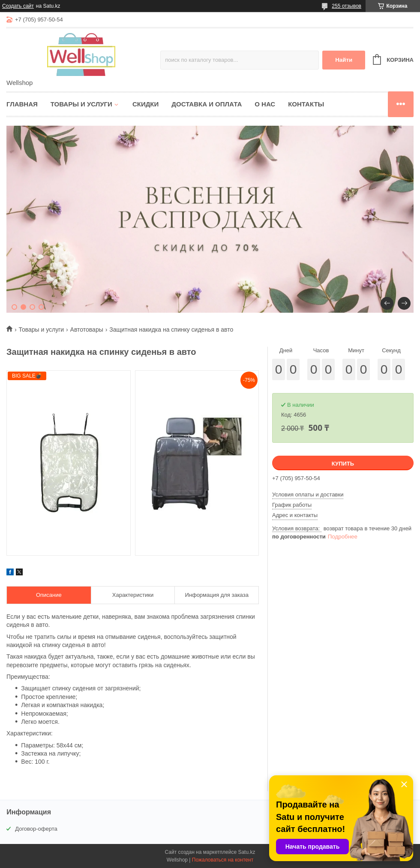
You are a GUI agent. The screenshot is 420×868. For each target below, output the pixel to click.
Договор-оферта (36, 829)
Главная (22, 104)
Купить (343, 464)
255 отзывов (346, 6)
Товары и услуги (81, 104)
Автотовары (87, 330)
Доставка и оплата (207, 104)
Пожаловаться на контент (223, 860)
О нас (265, 104)
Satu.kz (246, 852)
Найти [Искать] (344, 60)
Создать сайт (18, 6)
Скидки (145, 104)
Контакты (306, 104)
